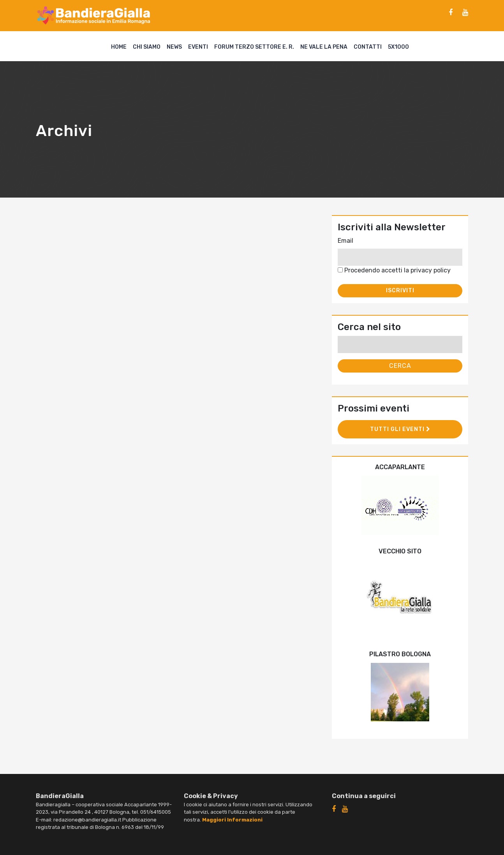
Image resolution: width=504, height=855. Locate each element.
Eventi (198, 47)
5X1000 (398, 47)
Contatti (368, 47)
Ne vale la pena (324, 47)
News (174, 47)
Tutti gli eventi (400, 429)
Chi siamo (147, 47)
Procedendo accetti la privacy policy (394, 270)
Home (119, 47)
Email (345, 241)
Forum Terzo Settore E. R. (254, 47)
